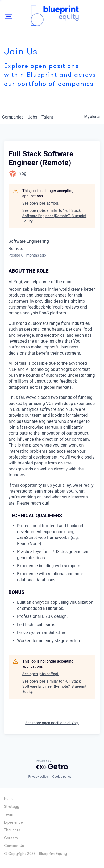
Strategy (12, 807)
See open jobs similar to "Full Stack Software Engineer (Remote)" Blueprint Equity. (54, 216)
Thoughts (12, 830)
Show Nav (9, 22)
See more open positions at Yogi (52, 723)
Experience (13, 823)
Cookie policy (62, 777)
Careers (11, 838)
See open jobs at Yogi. (41, 203)
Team (9, 815)
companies (13, 117)
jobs (33, 117)
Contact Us (14, 846)
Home (9, 799)
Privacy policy (38, 777)
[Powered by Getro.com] (52, 765)
